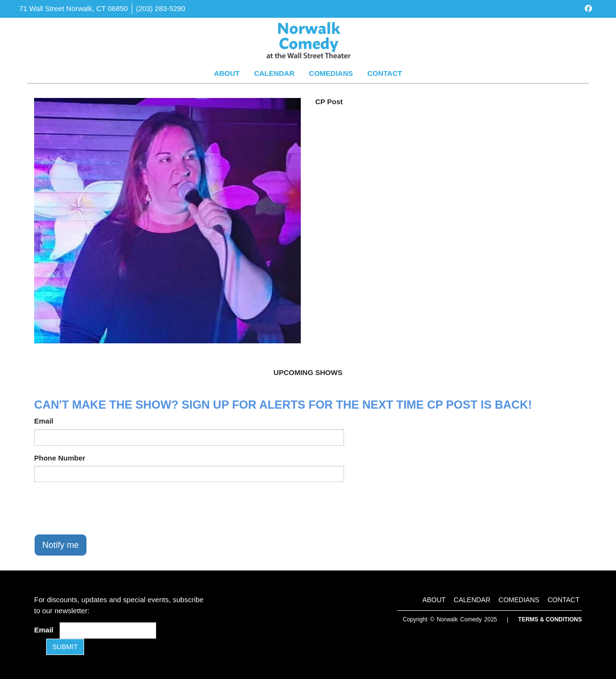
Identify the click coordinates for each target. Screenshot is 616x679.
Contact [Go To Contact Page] (384, 73)
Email (44, 421)
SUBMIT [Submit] (65, 647)
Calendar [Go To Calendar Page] (274, 73)
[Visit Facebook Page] (588, 8)
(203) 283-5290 (161, 8)
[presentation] (107, 508)
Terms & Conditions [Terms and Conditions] (550, 619)
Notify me (61, 545)
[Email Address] (108, 630)
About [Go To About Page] (227, 73)
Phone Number (60, 458)
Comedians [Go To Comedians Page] (331, 73)
